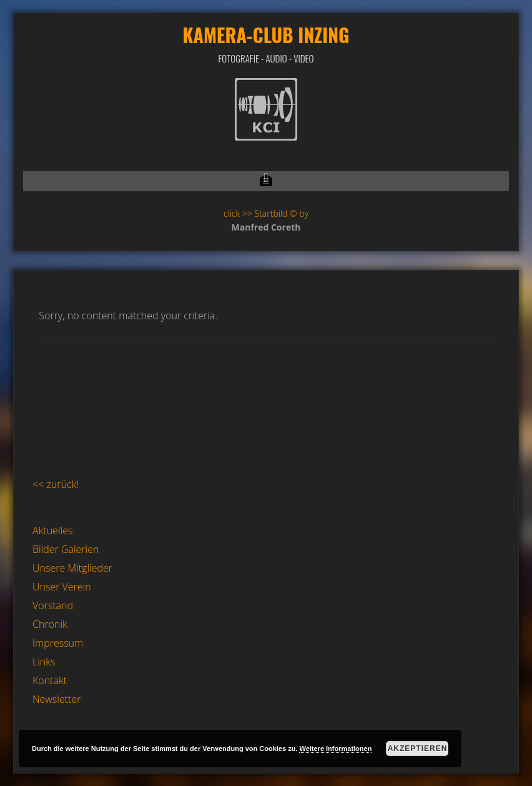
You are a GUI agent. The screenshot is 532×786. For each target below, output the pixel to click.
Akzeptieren (418, 749)
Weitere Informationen (335, 749)
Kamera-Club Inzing (266, 35)
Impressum (58, 643)
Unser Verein (62, 587)
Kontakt (50, 680)
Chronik (50, 624)
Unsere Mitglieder (72, 568)
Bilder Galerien (66, 549)
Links (44, 662)
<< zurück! (56, 484)
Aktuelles (52, 530)
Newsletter (57, 699)
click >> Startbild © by (266, 213)
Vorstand (53, 605)
